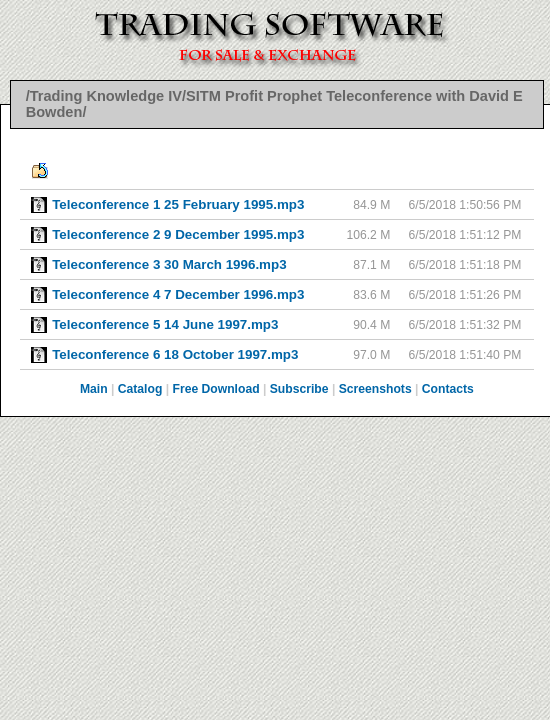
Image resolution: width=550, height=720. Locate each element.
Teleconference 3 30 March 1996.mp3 (169, 264)
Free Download (215, 389)
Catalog (140, 389)
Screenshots (375, 389)
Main (94, 389)
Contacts (448, 389)
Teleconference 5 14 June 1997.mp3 (165, 324)
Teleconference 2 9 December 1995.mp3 (178, 234)
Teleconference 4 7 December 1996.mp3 (178, 294)
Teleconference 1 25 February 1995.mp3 (178, 204)
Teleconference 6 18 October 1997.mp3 (175, 354)
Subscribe (299, 389)
